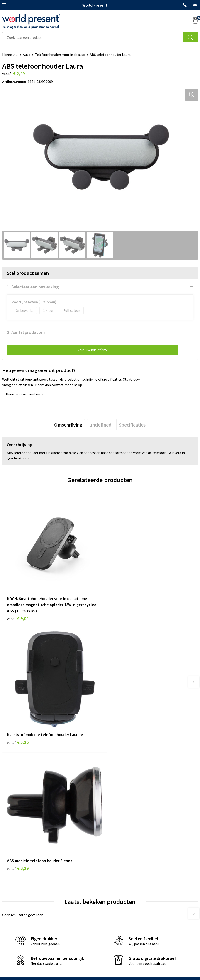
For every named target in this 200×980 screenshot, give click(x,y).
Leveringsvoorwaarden (120, 878)
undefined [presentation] (101, 425)
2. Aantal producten (26, 332)
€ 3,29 (18, 730)
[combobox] (93, 37)
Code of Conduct (115, 871)
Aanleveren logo (115, 892)
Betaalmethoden (16, 935)
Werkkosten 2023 (116, 865)
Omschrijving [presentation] (68, 425)
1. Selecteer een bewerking (33, 287)
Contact (9, 928)
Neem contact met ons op (26, 394)
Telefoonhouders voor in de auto (60, 55)
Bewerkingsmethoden (120, 885)
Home (7, 55)
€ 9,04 (18, 611)
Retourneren (12, 942)
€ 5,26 (116, 599)
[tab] (68, 425)
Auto (27, 55)
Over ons (109, 858)
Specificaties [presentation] (132, 425)
